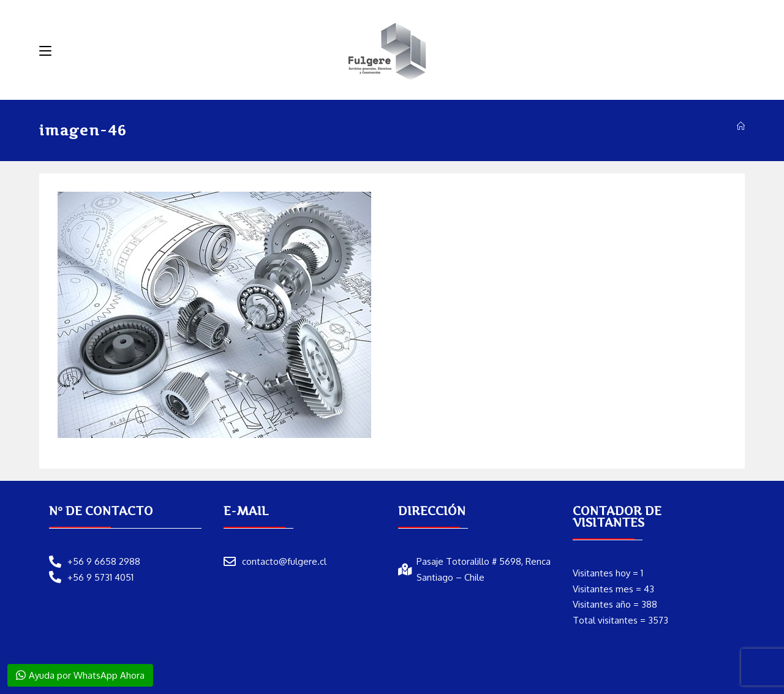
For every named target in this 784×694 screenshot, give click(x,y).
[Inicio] (741, 126)
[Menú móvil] (45, 51)
